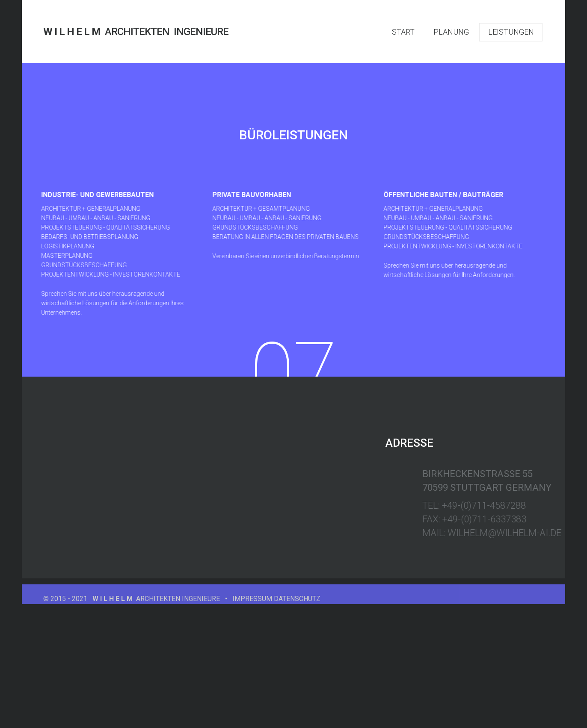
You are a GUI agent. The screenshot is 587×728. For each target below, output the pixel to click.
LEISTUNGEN (511, 32)
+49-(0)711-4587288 (524, 505)
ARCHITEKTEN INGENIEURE (136, 32)
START (403, 32)
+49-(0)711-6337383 (524, 519)
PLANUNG (451, 32)
